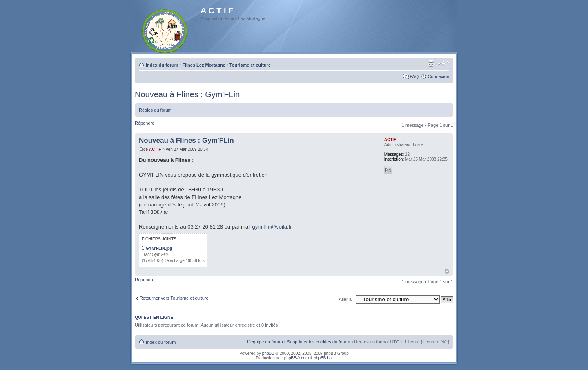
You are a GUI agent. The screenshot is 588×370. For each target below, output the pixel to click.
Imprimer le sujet (431, 63)
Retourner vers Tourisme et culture (174, 298)
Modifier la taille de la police (443, 63)
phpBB (268, 353)
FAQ (414, 76)
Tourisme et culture (250, 65)
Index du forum (162, 65)
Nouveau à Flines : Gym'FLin (187, 94)
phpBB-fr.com (297, 358)
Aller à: (346, 299)
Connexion (438, 76)
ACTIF (155, 149)
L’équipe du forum (265, 342)
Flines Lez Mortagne (204, 65)
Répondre (145, 123)
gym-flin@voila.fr (272, 227)
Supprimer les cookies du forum (319, 342)
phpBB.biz (323, 358)
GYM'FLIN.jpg (159, 248)
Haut (447, 271)
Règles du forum (155, 110)
